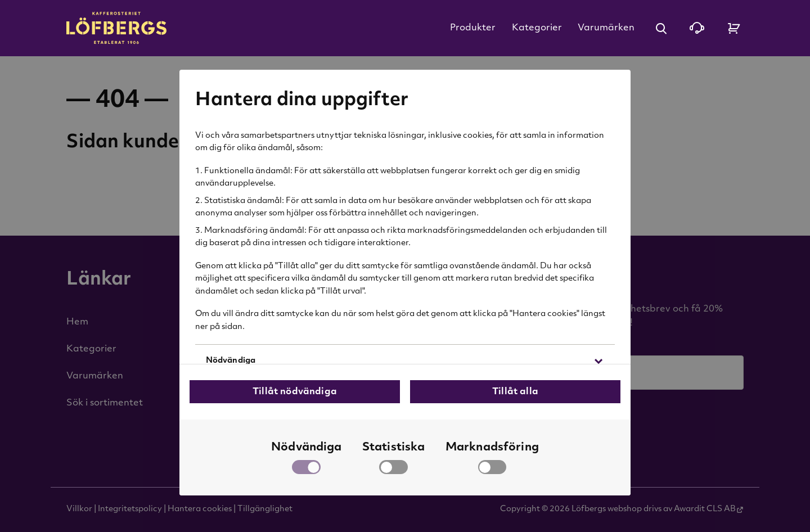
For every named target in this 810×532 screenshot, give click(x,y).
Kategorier (537, 28)
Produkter (473, 28)
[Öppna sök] (661, 28)
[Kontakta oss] (697, 28)
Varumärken (606, 28)
